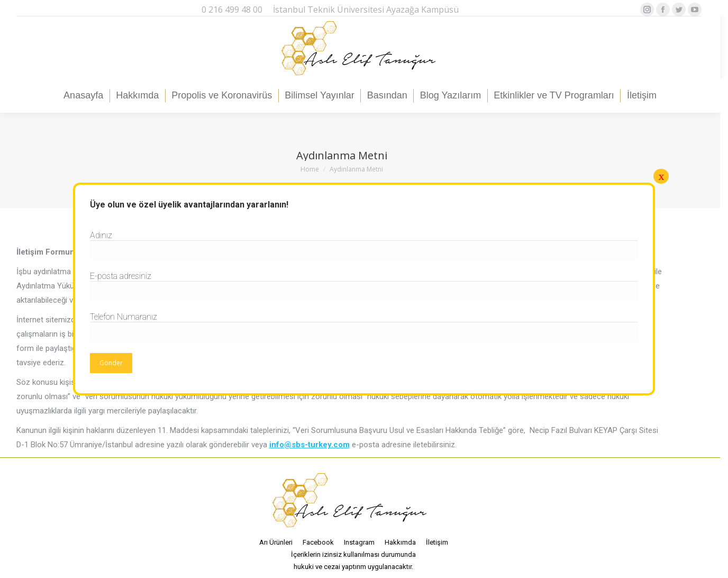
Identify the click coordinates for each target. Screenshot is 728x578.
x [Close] (661, 176)
